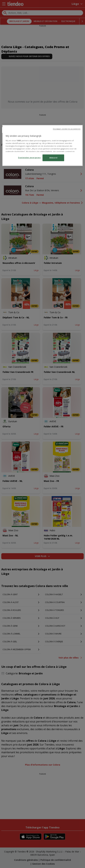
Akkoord (53, 158)
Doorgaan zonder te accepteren (67, 129)
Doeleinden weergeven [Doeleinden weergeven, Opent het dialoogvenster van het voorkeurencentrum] (29, 158)
